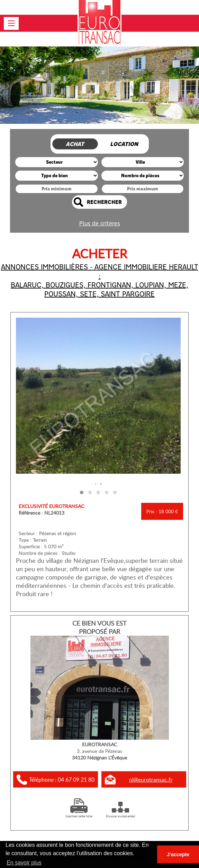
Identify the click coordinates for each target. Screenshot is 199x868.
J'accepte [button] (178, 854)
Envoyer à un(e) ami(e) (120, 814)
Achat (75, 144)
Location (124, 144)
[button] (82, 492)
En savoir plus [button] (24, 863)
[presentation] (96, 483)
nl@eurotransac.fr (151, 780)
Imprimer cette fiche (79, 814)
